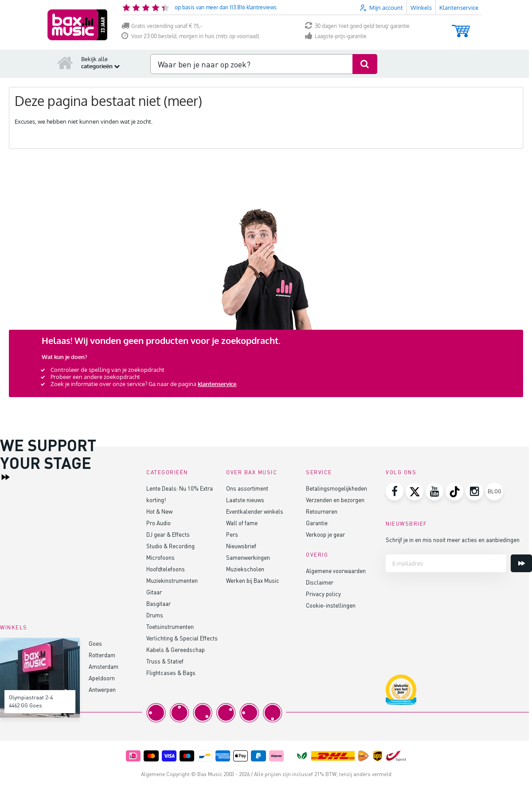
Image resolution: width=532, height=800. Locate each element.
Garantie (317, 523)
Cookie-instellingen (331, 605)
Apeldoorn (102, 678)
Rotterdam (102, 655)
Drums (155, 615)
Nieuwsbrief (241, 546)
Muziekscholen (245, 569)
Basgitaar (158, 603)
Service (319, 472)
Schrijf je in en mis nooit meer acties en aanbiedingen (453, 540)
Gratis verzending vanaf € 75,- (162, 26)
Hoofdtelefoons (166, 569)
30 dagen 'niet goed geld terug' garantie (357, 26)
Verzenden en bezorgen (335, 500)
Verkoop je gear (325, 534)
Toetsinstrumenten (170, 626)
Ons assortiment (247, 488)
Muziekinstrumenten (172, 580)
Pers (232, 534)
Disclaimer (320, 582)
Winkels (421, 8)
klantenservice (217, 384)
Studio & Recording (170, 546)
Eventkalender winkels (255, 511)
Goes (95, 643)
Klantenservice (459, 8)
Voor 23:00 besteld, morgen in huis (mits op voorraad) (190, 36)
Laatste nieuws (245, 500)
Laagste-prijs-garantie (336, 36)
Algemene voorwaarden (336, 571)
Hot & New (159, 511)
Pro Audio (158, 523)
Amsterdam (104, 666)
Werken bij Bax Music (253, 580)
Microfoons (160, 557)
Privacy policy (323, 594)
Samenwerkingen (248, 557)
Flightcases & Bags (171, 673)
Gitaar (154, 592)
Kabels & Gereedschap (176, 650)
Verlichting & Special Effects (182, 638)
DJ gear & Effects (168, 534)
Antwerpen (102, 689)
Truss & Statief (165, 661)
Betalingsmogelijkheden (336, 488)
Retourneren (322, 511)
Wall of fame (242, 523)
